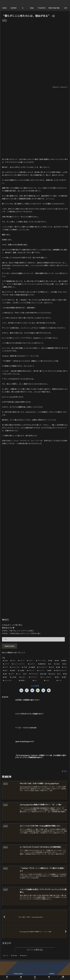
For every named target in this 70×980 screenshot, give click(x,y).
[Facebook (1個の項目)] (52, 674)
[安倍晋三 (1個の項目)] (25, 681)
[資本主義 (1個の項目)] (43, 674)
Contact (52, 974)
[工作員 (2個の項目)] (24, 667)
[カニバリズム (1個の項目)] (10, 681)
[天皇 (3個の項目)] (65, 664)
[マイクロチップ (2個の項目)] (42, 667)
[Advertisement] (35, 463)
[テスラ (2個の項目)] (5, 667)
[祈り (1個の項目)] (25, 674)
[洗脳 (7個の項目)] (51, 661)
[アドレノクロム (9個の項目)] (41, 661)
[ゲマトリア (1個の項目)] (31, 671)
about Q (5, 620)
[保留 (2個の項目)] (58, 667)
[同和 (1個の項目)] (57, 677)
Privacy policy (18, 974)
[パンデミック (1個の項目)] (34, 677)
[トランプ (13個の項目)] (22, 661)
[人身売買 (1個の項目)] (22, 671)
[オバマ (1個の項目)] (49, 681)
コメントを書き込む (35, 950)
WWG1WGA (10, 646)
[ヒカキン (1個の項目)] (23, 677)
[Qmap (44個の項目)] (6, 661)
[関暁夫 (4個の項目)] (64, 661)
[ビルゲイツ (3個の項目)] (32, 664)
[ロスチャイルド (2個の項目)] (15, 667)
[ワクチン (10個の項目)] (30, 661)
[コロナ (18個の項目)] (13, 661)
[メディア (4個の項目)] (6, 664)
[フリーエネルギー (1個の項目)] (47, 677)
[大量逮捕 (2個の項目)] (32, 667)
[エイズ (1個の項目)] (62, 681)
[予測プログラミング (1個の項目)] (61, 671)
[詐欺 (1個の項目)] (5, 677)
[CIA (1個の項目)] (59, 674)
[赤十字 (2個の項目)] (52, 667)
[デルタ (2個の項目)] (65, 667)
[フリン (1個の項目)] (19, 674)
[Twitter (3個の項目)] (57, 664)
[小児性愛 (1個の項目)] (14, 677)
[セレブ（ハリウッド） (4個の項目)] (19, 664)
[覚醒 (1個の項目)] (65, 677)
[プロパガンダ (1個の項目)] (34, 674)
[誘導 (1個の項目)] (50, 671)
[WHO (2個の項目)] (6, 671)
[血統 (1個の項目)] (5, 674)
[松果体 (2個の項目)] (13, 671)
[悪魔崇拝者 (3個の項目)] (42, 664)
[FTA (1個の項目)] (37, 681)
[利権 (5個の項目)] (57, 661)
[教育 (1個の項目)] (65, 674)
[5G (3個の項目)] (50, 664)
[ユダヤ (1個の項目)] (12, 674)
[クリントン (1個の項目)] (41, 671)
